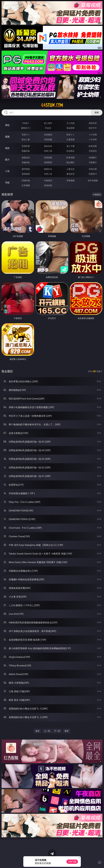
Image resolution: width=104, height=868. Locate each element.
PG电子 (26, 123)
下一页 (57, 731)
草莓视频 (70, 180)
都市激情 (26, 169)
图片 (7, 160)
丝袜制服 (48, 139)
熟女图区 (70, 162)
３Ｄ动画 (93, 135)
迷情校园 (26, 174)
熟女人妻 (26, 139)
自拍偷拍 (48, 135)
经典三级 (48, 151)
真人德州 (48, 123)
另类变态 (93, 151)
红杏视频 (26, 185)
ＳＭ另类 (93, 139)
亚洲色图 (48, 157)
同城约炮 (26, 180)
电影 (7, 148)
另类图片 (93, 162)
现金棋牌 (70, 128)
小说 (7, 171)
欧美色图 (70, 157)
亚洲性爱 (26, 146)
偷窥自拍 (26, 157)
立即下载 (72, 862)
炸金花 (48, 128)
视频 (7, 137)
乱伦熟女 (70, 151)
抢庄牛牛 (93, 128)
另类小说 (48, 174)
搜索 (97, 112)
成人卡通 (70, 146)
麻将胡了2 (26, 128)
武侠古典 (93, 169)
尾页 (67, 731)
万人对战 (70, 123)
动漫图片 (93, 157)
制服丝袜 (26, 151)
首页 (37, 731)
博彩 (7, 125)
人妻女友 (70, 169)
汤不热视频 (93, 180)
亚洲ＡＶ (26, 135)
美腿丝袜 (26, 162)
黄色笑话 (70, 174)
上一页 (47, 731)
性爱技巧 (93, 174)
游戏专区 (93, 123)
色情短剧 (48, 185)
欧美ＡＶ (70, 135)
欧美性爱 (93, 146)
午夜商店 (48, 180)
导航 (7, 183)
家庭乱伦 (48, 169)
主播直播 (70, 139)
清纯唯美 (48, 162)
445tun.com (52, 105)
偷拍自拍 (48, 146)
